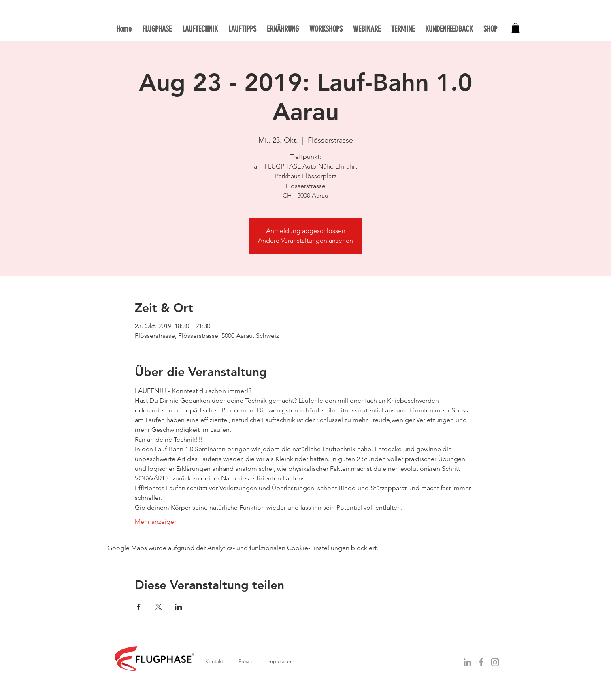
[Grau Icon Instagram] (495, 662)
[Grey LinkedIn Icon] (467, 662)
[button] (326, 25)
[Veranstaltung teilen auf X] (159, 607)
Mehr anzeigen (156, 522)
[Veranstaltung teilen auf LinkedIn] (178, 607)
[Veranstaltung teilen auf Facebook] (139, 607)
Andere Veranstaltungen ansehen (305, 240)
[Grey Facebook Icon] (481, 662)
